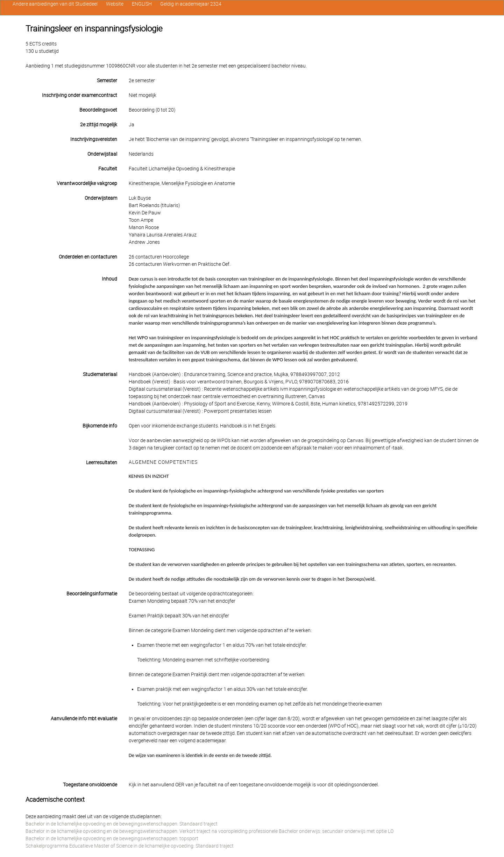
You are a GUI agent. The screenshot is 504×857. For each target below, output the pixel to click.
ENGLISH (142, 4)
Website (115, 4)
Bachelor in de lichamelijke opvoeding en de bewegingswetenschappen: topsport (112, 838)
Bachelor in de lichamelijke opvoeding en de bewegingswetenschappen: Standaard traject (122, 824)
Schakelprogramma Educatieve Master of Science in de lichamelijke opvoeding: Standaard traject (130, 846)
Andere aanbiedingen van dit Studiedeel (55, 4)
